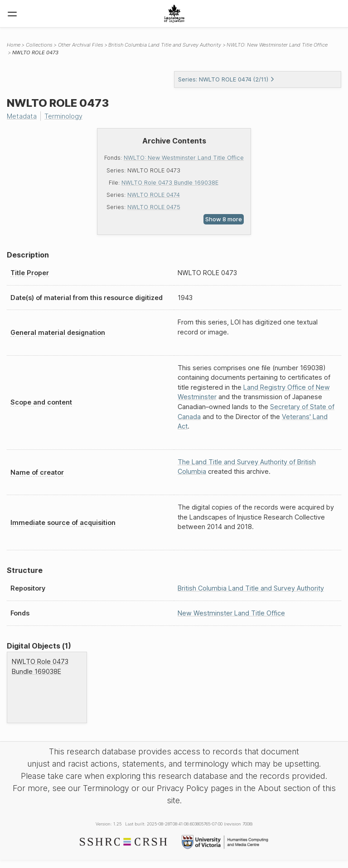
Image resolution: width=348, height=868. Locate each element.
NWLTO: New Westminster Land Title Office (184, 158)
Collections (39, 45)
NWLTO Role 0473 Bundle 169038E (170, 183)
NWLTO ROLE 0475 (154, 207)
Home (14, 45)
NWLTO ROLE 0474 (154, 195)
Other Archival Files (81, 45)
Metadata (22, 116)
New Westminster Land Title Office (231, 613)
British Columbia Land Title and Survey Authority (165, 45)
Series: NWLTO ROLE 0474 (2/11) (226, 79)
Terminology (63, 116)
